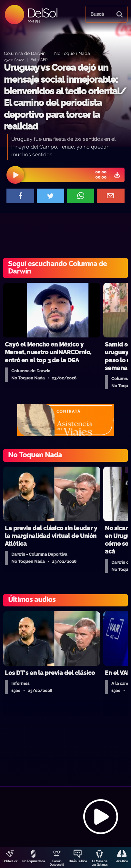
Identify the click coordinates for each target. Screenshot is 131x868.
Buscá (97, 14)
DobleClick (10, 861)
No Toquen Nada (34, 861)
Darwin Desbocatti (57, 863)
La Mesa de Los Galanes (100, 863)
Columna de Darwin (25, 53)
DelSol (42, 13)
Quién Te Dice (78, 861)
